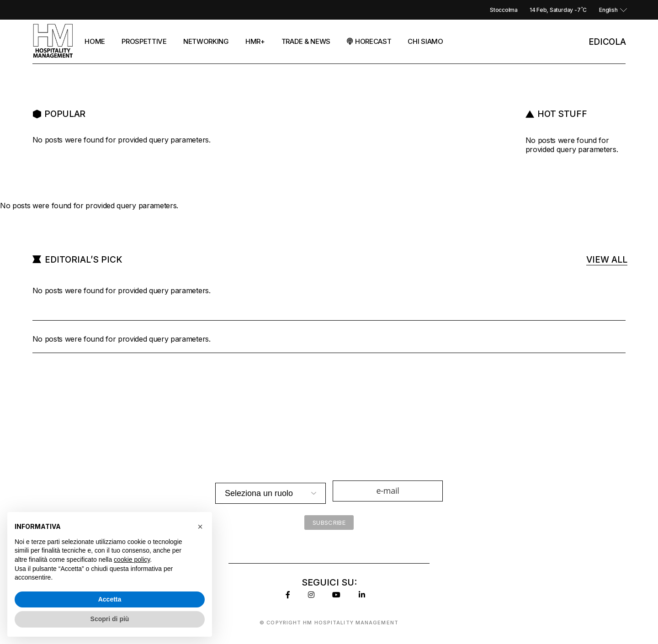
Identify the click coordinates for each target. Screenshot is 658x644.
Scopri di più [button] (110, 619)
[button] (200, 527)
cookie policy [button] (132, 560)
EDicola (607, 42)
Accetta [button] (110, 599)
